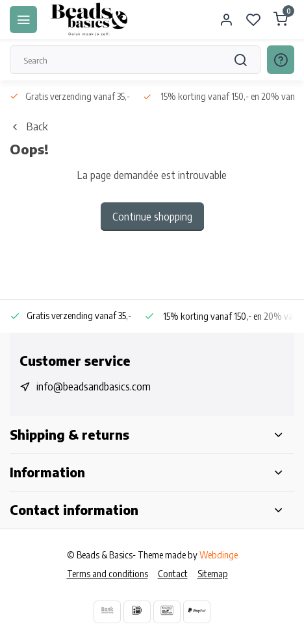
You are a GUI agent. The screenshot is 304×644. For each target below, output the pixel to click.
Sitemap (213, 574)
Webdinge (219, 555)
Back (29, 126)
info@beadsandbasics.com (94, 387)
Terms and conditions (108, 574)
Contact (173, 574)
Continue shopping (152, 217)
